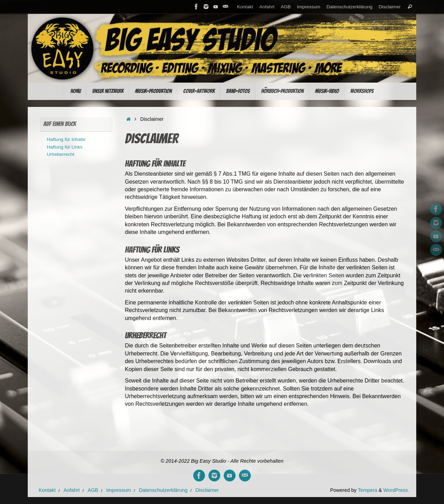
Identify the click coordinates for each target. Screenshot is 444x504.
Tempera (367, 490)
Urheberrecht (61, 154)
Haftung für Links (65, 147)
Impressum (309, 7)
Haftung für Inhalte (66, 139)
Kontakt (245, 7)
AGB (286, 7)
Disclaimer (390, 7)
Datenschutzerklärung (349, 7)
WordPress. (396, 490)
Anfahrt (267, 7)
